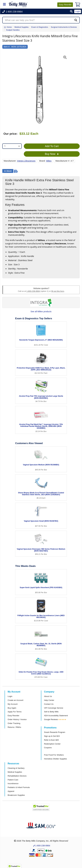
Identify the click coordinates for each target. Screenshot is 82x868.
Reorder (65, 5)
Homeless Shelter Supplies (55, 759)
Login (10, 696)
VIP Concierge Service (54, 708)
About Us (48, 696)
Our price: (10, 134)
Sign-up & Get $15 (52, 736)
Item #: (7, 47)
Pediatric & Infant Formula (19, 787)
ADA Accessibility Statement (56, 716)
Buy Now (52, 154)
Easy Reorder (13, 716)
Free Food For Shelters (54, 755)
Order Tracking (14, 723)
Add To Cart (52, 146)
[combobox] (12, 146)
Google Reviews (51, 719)
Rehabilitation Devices (17, 776)
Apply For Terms (15, 712)
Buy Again (12, 708)
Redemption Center (52, 744)
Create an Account (16, 700)
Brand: (42, 161)
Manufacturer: (10, 161)
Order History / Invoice (17, 719)
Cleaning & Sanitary (16, 768)
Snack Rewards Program (55, 732)
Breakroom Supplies (16, 795)
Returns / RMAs (14, 727)
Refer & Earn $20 (51, 740)
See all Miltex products (41, 311)
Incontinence (13, 783)
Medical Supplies (15, 772)
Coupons (48, 748)
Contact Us (49, 704)
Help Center (49, 700)
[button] (71, 12)
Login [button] (78, 11)
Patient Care (13, 780)
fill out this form (58, 291)
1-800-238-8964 (33, 291)
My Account (13, 704)
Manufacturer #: (63, 161)
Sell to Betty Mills (51, 712)
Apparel (11, 791)
